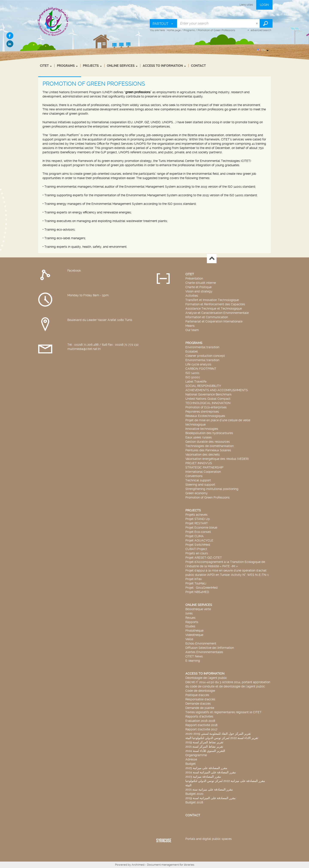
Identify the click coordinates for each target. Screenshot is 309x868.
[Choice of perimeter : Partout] (164, 23)
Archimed (138, 865)
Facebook (74, 271)
